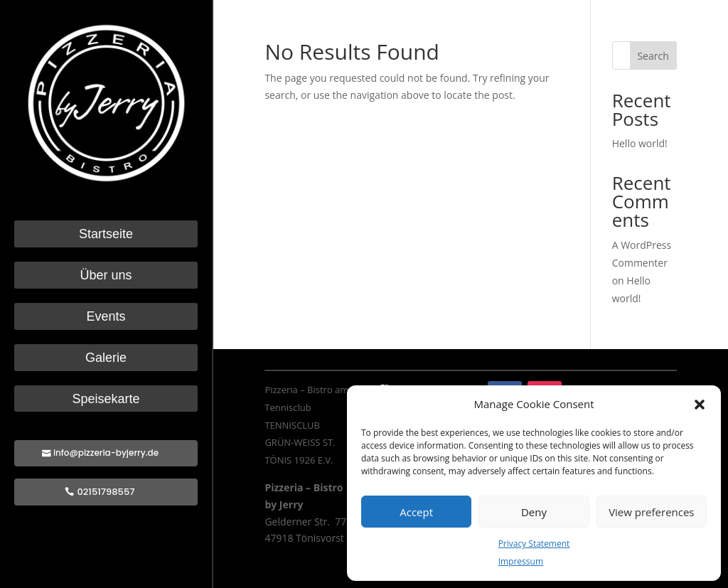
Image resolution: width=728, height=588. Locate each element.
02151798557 (106, 492)
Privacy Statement (534, 544)
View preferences (651, 512)
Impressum (521, 561)
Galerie (106, 358)
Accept (416, 512)
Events (106, 317)
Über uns (106, 276)
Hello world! (640, 143)
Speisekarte (106, 399)
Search (653, 56)
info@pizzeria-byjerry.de (106, 453)
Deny (534, 512)
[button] (700, 405)
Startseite (106, 234)
